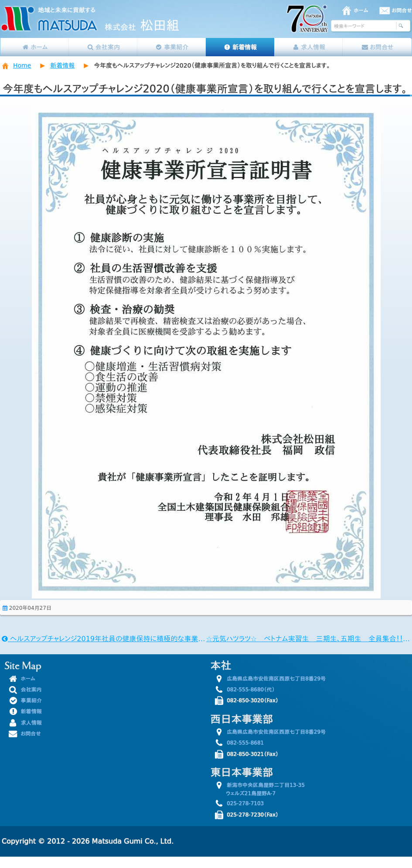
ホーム (361, 10)
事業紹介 (172, 47)
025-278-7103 (241, 803)
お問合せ (402, 10)
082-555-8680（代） (246, 690)
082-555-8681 (241, 743)
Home (22, 65)
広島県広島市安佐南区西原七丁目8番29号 (272, 679)
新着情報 (240, 47)
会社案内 (103, 47)
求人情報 (309, 47)
